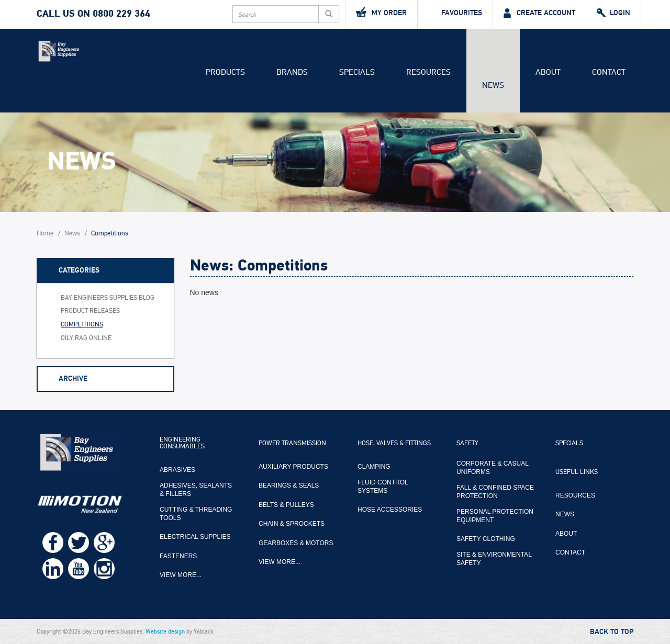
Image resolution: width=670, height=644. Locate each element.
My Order (381, 12)
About (548, 72)
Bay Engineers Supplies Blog (108, 298)
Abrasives (177, 470)
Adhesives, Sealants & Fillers (196, 490)
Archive (73, 379)
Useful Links (577, 472)
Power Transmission (292, 444)
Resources (428, 72)
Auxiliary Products (293, 467)
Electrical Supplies (195, 537)
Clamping (374, 467)
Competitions (82, 325)
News (493, 85)
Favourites (455, 13)
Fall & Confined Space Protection (495, 492)
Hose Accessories (390, 510)
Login (613, 13)
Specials (357, 72)
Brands (292, 72)
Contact (609, 72)
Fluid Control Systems (383, 487)
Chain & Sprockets (292, 524)
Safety (467, 444)
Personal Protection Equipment (495, 516)
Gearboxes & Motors (296, 543)
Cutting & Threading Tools (196, 514)
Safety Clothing (486, 539)
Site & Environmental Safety (494, 559)
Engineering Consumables (182, 443)
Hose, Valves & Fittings (394, 444)
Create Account (539, 13)
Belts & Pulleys (286, 505)
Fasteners (178, 556)
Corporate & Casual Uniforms (492, 468)
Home (45, 234)
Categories (79, 270)
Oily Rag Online (86, 338)
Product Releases (90, 311)
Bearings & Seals (289, 485)
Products (225, 72)
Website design (165, 631)
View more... (181, 575)
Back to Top (612, 632)
